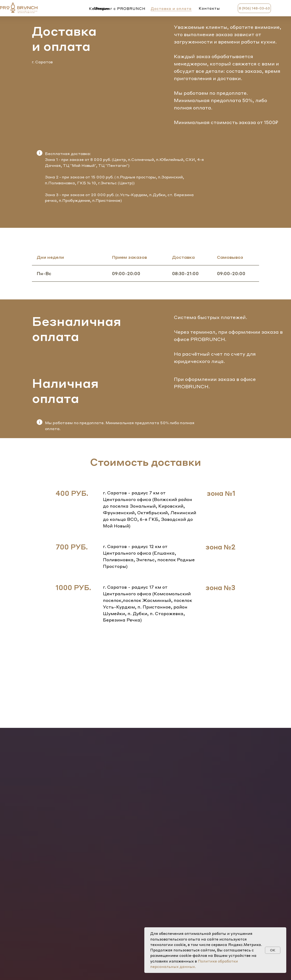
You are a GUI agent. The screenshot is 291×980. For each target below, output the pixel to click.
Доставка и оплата (171, 9)
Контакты (209, 8)
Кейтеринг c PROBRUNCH (117, 9)
